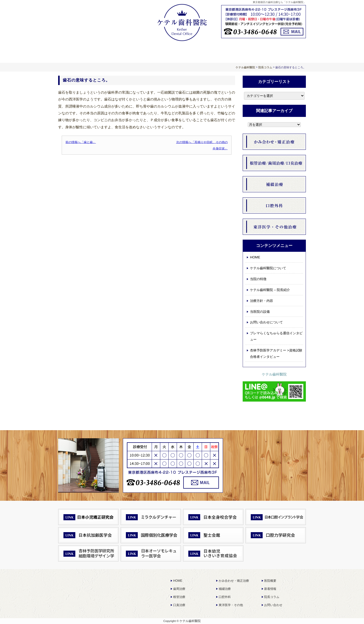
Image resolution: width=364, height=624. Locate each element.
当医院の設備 (260, 312)
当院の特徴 (258, 279)
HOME (83, 51)
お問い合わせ (273, 605)
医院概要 (270, 581)
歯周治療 (179, 589)
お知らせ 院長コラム (232, 51)
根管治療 (179, 597)
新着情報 (270, 589)
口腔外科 (225, 597)
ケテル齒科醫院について (132, 51)
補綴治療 (225, 589)
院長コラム (272, 597)
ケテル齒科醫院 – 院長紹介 (270, 290)
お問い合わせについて (281, 51)
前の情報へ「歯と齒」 (81, 142)
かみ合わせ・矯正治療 (234, 581)
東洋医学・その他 (231, 605)
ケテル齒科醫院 (274, 374)
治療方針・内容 (182, 51)
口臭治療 (179, 605)
